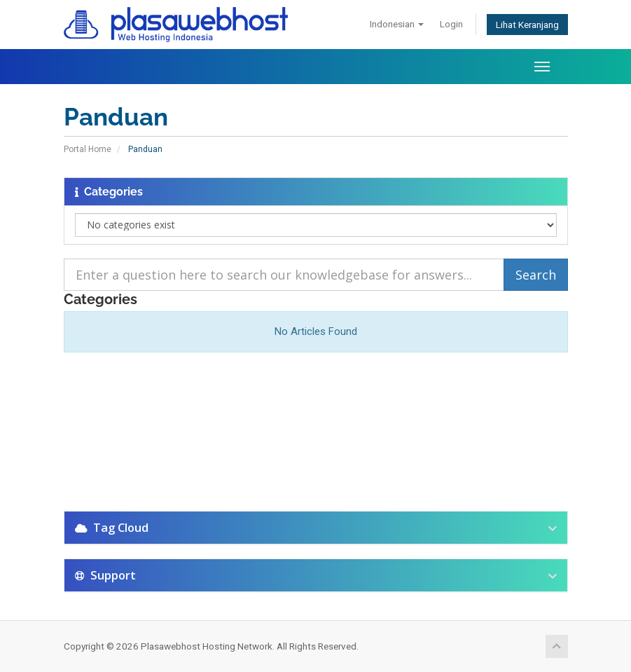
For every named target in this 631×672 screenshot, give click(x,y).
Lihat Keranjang (527, 25)
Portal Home (88, 149)
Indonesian (397, 24)
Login (451, 24)
